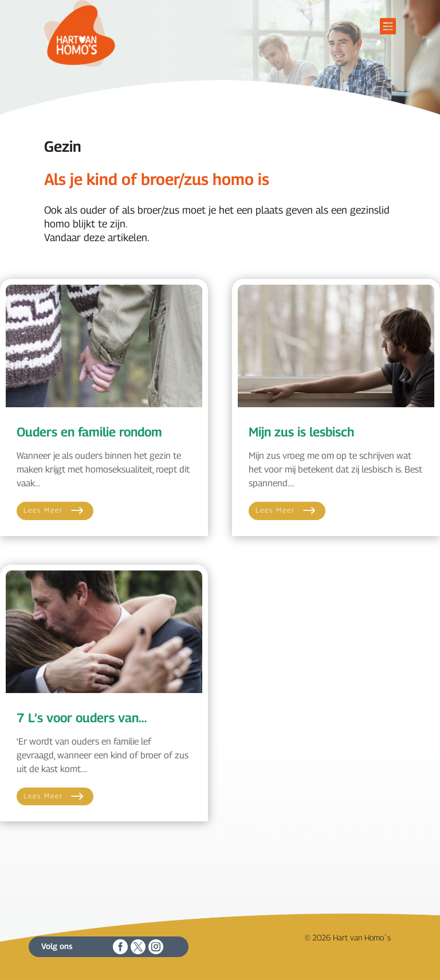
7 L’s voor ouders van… (82, 718)
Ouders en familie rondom (89, 432)
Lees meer (44, 510)
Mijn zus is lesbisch (301, 432)
